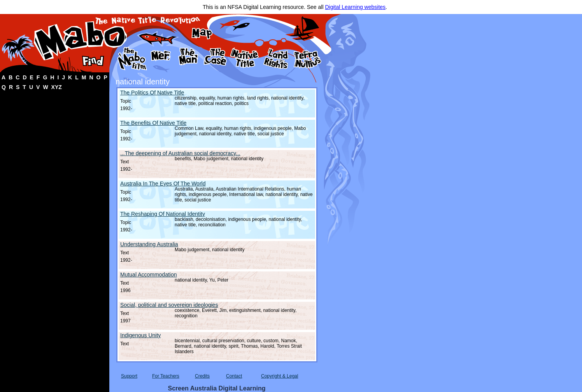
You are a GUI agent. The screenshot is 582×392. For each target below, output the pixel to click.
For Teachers (166, 376)
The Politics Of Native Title (152, 93)
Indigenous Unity (140, 335)
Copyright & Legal (280, 376)
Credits (202, 376)
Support (129, 376)
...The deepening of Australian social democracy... (180, 153)
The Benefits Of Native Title (153, 123)
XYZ (57, 87)
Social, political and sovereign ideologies (169, 305)
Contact (234, 376)
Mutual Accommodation (149, 275)
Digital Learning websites (355, 7)
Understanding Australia (149, 244)
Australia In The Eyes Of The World (163, 184)
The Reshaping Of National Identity (163, 214)
